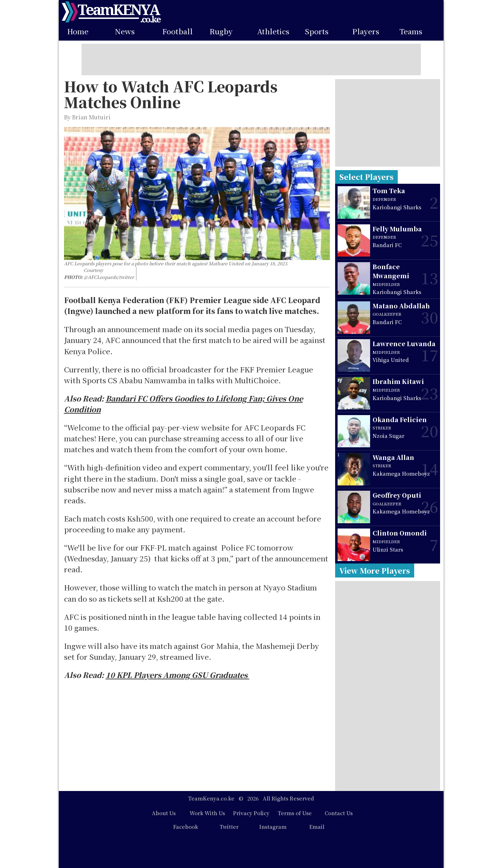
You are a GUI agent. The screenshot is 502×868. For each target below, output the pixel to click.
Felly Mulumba (397, 229)
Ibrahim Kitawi (398, 381)
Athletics (273, 31)
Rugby (221, 31)
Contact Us (339, 813)
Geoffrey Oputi (397, 495)
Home (78, 31)
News (125, 31)
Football (178, 31)
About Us (164, 813)
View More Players (375, 570)
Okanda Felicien (400, 419)
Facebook (186, 827)
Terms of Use (295, 813)
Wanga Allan (393, 457)
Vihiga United (391, 360)
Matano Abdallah (401, 306)
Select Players (366, 177)
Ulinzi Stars (388, 549)
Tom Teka (389, 191)
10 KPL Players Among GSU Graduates (178, 675)
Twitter (229, 827)
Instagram (273, 827)
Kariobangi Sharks (397, 207)
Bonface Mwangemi (391, 271)
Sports (317, 31)
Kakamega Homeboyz (401, 473)
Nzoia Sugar (388, 436)
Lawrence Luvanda (404, 344)
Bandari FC (387, 245)
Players (366, 31)
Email (317, 827)
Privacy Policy (251, 813)
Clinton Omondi (400, 533)
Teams (411, 31)
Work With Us (207, 813)
